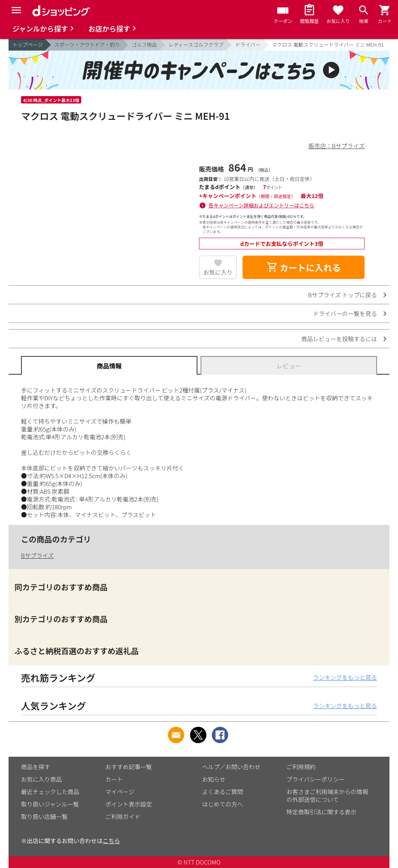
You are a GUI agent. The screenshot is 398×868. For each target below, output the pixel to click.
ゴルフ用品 (144, 45)
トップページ (28, 45)
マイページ (120, 792)
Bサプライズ (37, 555)
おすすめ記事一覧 (129, 767)
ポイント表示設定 (129, 804)
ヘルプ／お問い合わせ (231, 767)
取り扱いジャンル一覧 (50, 804)
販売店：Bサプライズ (337, 146)
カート (114, 779)
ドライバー (248, 45)
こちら (111, 841)
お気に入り (218, 272)
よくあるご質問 (223, 792)
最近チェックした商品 (50, 792)
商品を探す (36, 767)
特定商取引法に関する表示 (321, 812)
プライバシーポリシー (316, 779)
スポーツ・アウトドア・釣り (87, 45)
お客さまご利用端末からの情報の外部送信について (327, 795)
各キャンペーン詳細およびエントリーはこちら (262, 205)
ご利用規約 (301, 767)
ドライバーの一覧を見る (345, 313)
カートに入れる (304, 267)
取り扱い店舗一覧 (44, 816)
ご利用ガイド (123, 816)
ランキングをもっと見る (345, 677)
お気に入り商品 (41, 779)
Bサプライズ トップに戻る (343, 295)
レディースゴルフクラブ (196, 45)
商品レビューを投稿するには (339, 339)
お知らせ (214, 779)
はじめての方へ (223, 804)
